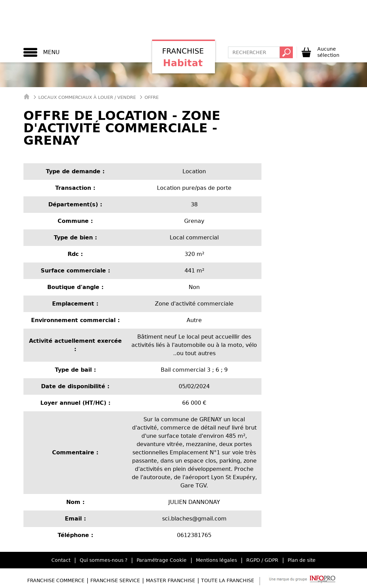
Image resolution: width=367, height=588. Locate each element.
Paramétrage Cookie (162, 560)
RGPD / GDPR (262, 560)
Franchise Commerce (56, 580)
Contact (61, 560)
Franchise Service (115, 580)
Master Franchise (171, 580)
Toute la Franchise (228, 580)
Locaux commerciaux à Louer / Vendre (87, 97)
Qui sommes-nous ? (103, 560)
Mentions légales (216, 560)
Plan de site (302, 560)
